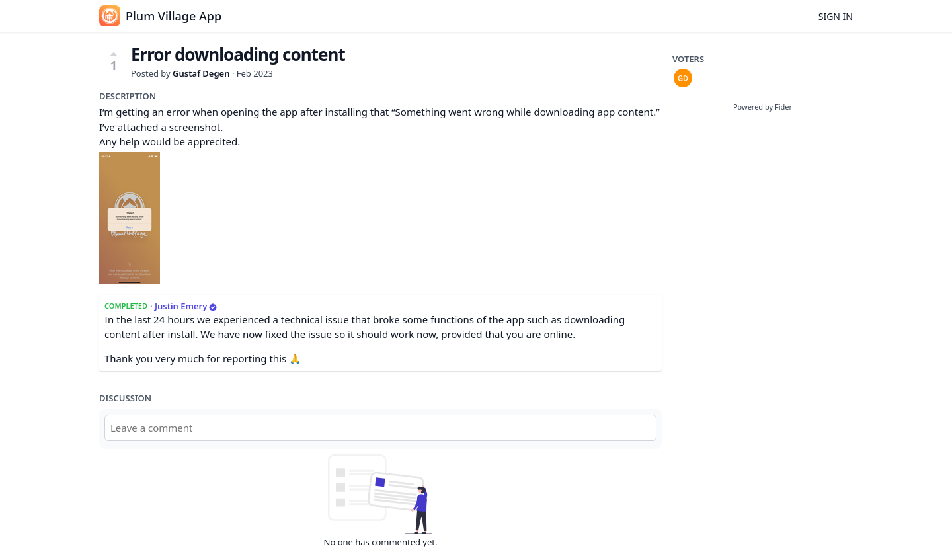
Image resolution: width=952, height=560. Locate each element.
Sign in (836, 16)
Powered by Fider (763, 107)
